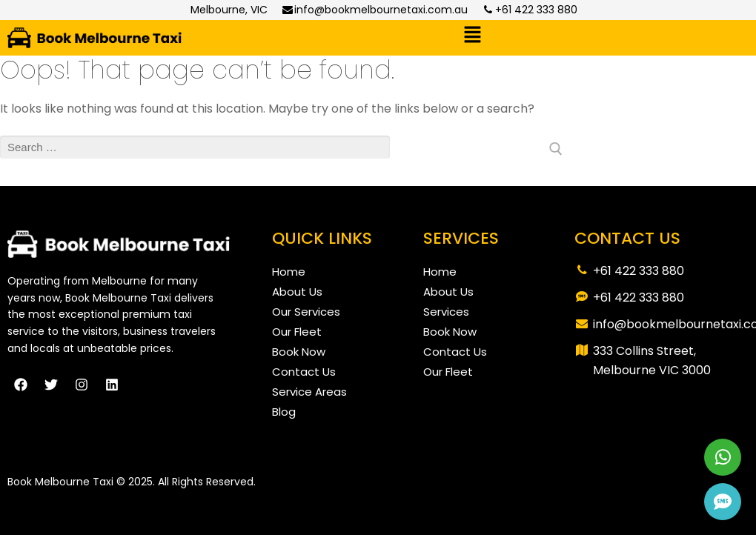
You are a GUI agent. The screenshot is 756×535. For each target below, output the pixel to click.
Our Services (306, 312)
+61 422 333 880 (530, 10)
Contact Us (304, 372)
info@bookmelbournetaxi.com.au (375, 10)
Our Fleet (297, 332)
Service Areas (309, 392)
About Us (297, 292)
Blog (284, 412)
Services (446, 312)
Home (289, 272)
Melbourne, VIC (229, 10)
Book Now (299, 352)
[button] (472, 36)
